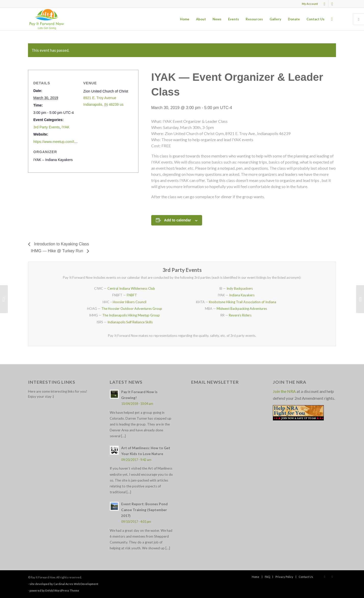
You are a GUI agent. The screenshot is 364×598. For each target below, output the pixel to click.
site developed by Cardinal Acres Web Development (64, 584)
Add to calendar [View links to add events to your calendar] (178, 220)
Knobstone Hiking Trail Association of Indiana (243, 302)
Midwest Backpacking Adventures (242, 309)
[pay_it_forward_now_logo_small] (47, 19)
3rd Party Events (47, 127)
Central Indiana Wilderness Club (131, 288)
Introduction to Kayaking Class (61, 244)
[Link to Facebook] (324, 4)
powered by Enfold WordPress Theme (54, 590)
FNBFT (132, 295)
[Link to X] (332, 4)
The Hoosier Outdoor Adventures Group (132, 309)
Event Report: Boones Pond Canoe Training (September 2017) (144, 510)
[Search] (332, 19)
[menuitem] (309, 4)
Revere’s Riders (240, 315)
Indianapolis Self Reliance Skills (130, 322)
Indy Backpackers (240, 288)
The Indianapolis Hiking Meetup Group (131, 315)
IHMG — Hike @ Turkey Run (58, 251)
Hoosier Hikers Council (130, 302)
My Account (310, 4)
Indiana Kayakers (242, 295)
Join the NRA (284, 391)
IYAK (66, 127)
